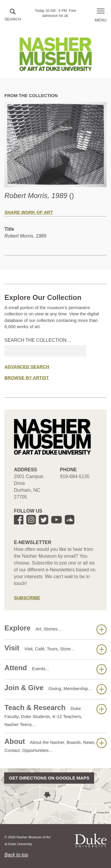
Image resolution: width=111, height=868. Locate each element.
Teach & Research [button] (55, 715)
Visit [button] (55, 649)
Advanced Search (27, 367)
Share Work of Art (29, 212)
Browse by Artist (27, 378)
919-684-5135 (75, 476)
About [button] (55, 745)
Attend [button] (55, 669)
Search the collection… (38, 340)
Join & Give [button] (55, 689)
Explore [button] (55, 629)
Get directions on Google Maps (49, 778)
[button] (13, 15)
